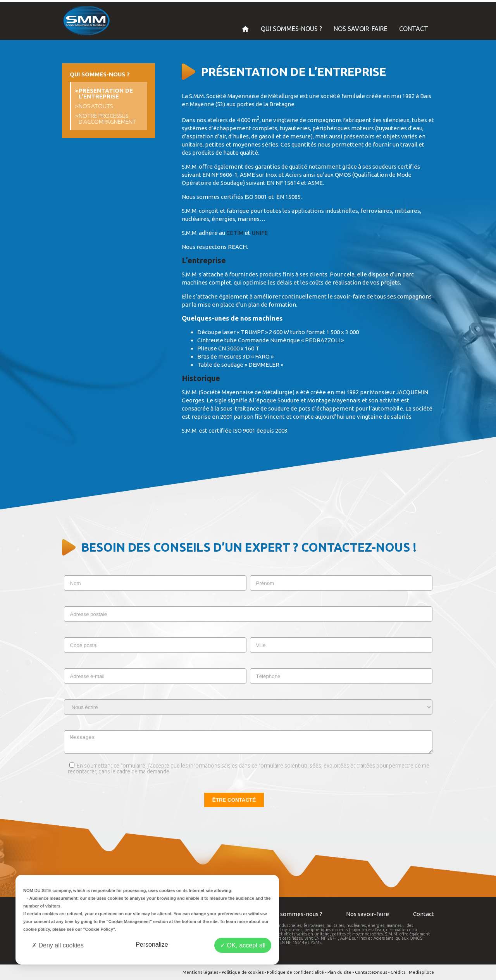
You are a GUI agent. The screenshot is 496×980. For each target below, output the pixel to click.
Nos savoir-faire (368, 914)
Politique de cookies (243, 972)
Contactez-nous (371, 972)
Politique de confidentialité (295, 972)
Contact (424, 914)
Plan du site (339, 972)
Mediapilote (421, 972)
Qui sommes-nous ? (296, 914)
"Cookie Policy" (99, 929)
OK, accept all (243, 945)
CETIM (235, 233)
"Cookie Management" (129, 921)
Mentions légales (200, 972)
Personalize (152, 945)
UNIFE (260, 233)
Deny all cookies (58, 945)
